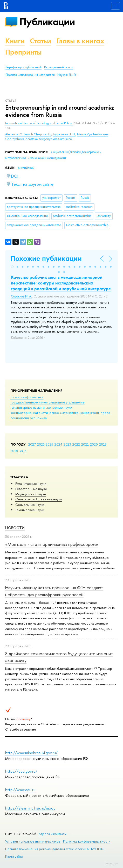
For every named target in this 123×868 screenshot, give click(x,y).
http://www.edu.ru (20, 790)
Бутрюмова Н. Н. (64, 134)
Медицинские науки (31, 494)
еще (23, 451)
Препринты (23, 52)
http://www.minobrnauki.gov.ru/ (31, 753)
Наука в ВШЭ (67, 75)
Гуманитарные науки (31, 483)
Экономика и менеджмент (47, 158)
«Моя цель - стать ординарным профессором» (52, 544)
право (105, 413)
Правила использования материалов (30, 75)
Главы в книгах (80, 41)
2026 (41, 444)
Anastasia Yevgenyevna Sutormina (49, 139)
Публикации (47, 22)
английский (26, 168)
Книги (15, 41)
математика (69, 413)
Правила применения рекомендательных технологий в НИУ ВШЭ (55, 849)
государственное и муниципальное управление (47, 402)
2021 (85, 444)
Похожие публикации (46, 258)
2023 (67, 444)
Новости (15, 528)
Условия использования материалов (33, 841)
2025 (49, 444)
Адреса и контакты (53, 834)
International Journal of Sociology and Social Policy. (39, 123)
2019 (103, 444)
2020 (94, 444)
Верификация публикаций (23, 67)
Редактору (111, 863)
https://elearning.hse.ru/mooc (30, 808)
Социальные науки (30, 505)
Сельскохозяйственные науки (39, 499)
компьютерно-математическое (35, 413)
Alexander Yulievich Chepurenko (28, 134)
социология (20, 418)
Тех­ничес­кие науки (30, 510)
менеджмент (90, 413)
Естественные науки (31, 489)
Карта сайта (14, 856)
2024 (58, 444)
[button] (12, 267)
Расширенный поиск (59, 67)
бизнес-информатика (27, 397)
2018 (14, 451)
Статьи (40, 41)
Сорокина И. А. (21, 296)
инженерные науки (57, 407)
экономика (38, 418)
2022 (76, 444)
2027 (32, 444)
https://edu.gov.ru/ (21, 771)
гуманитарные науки (26, 407)
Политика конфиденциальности (87, 841)
